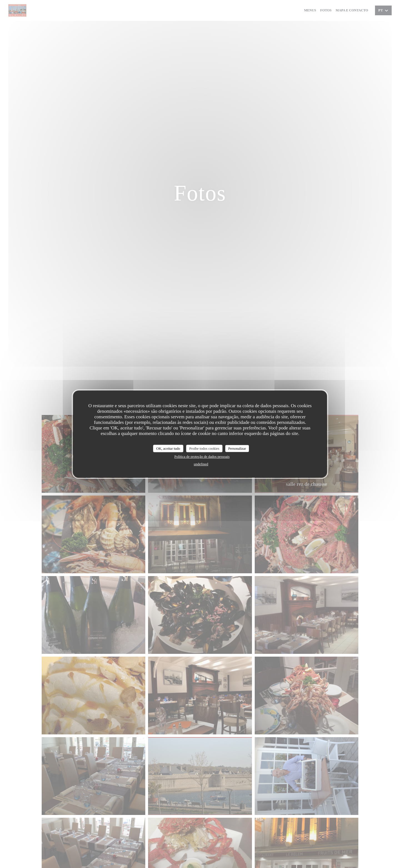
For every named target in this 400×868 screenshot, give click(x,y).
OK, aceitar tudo (168, 448)
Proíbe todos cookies (204, 448)
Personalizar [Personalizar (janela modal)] (237, 448)
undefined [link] (201, 464)
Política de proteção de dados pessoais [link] (202, 456)
